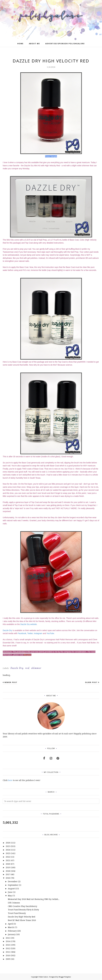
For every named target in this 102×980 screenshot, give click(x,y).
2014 (8, 941)
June (10, 892)
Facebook (22, 633)
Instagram (38, 633)
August (11, 889)
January (12, 934)
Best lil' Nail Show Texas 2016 (22, 920)
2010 (8, 955)
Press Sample (51, 156)
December (13, 881)
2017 (8, 874)
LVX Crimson (14, 903)
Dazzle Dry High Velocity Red (22, 917)
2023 (8, 853)
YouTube (50, 633)
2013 (8, 945)
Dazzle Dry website (29, 624)
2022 (8, 857)
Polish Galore (43, 977)
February (12, 931)
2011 (8, 952)
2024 (8, 850)
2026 (8, 843)
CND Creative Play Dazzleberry (23, 906)
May (10, 896)
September (13, 885)
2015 (8, 938)
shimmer (36, 668)
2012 (8, 948)
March (11, 927)
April (10, 924)
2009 (8, 959)
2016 (8, 878)
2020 (8, 864)
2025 (8, 846)
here (10, 780)
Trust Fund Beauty (17, 913)
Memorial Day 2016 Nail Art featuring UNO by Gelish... (34, 899)
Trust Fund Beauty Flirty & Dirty (23, 910)
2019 (8, 867)
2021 (8, 860)
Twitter (30, 633)
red (27, 668)
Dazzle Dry (7, 630)
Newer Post (11, 682)
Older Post (91, 682)
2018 (8, 871)
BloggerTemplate (65, 977)
